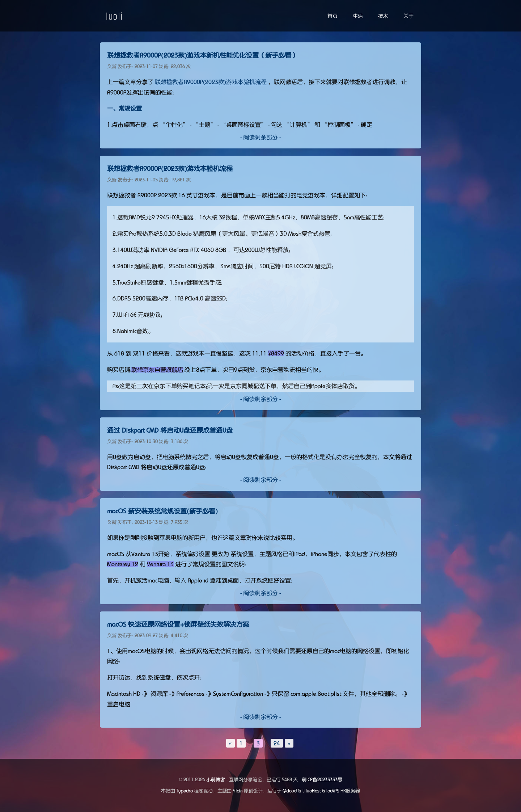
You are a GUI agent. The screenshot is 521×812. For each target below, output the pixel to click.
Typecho (185, 791)
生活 (358, 16)
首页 (332, 16)
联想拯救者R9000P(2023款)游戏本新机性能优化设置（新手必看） (202, 55)
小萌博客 (216, 780)
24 (277, 743)
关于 (408, 16)
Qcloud (290, 791)
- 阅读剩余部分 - (260, 137)
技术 (383, 16)
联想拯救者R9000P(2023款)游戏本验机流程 (211, 82)
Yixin (238, 791)
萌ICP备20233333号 (322, 780)
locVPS (333, 791)
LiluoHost (312, 791)
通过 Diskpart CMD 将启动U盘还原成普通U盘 (170, 430)
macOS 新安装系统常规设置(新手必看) (162, 511)
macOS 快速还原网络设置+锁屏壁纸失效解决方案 (178, 624)
